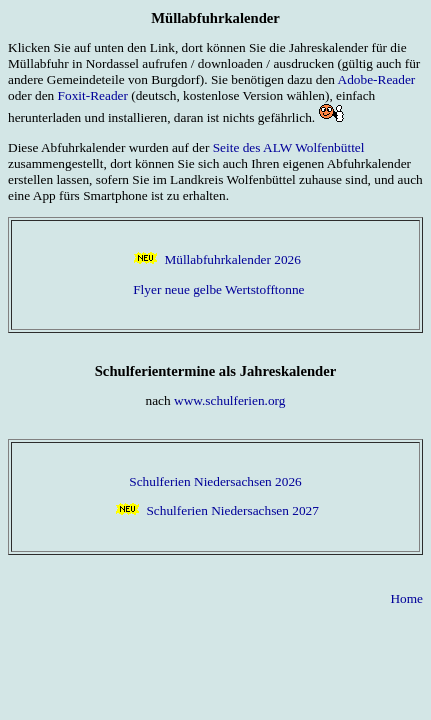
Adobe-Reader (377, 79)
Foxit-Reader (93, 95)
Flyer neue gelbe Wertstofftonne (218, 289)
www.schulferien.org (229, 400)
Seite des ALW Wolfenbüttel (289, 147)
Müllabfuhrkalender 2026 (232, 259)
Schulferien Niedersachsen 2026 (215, 481)
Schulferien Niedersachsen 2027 (232, 510)
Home (406, 598)
